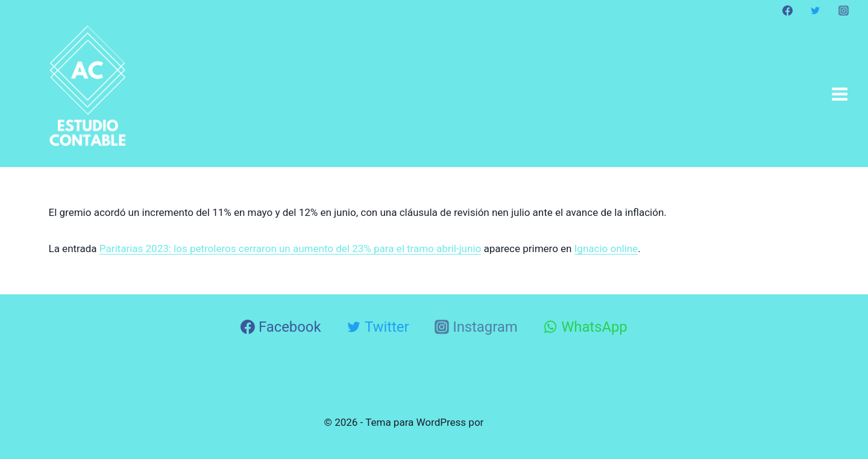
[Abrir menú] (839, 94)
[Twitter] (816, 10)
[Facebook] (788, 10)
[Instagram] (843, 10)
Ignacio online (606, 248)
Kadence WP (515, 422)
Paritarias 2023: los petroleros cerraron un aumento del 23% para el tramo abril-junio (290, 248)
